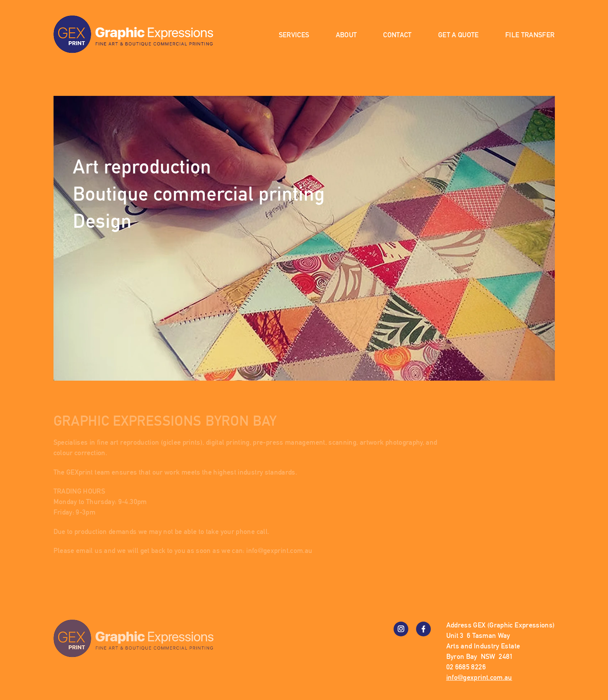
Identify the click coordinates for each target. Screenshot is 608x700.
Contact (397, 35)
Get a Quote (459, 35)
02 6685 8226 (466, 667)
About (346, 35)
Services (294, 35)
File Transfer (530, 35)
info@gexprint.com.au (279, 550)
